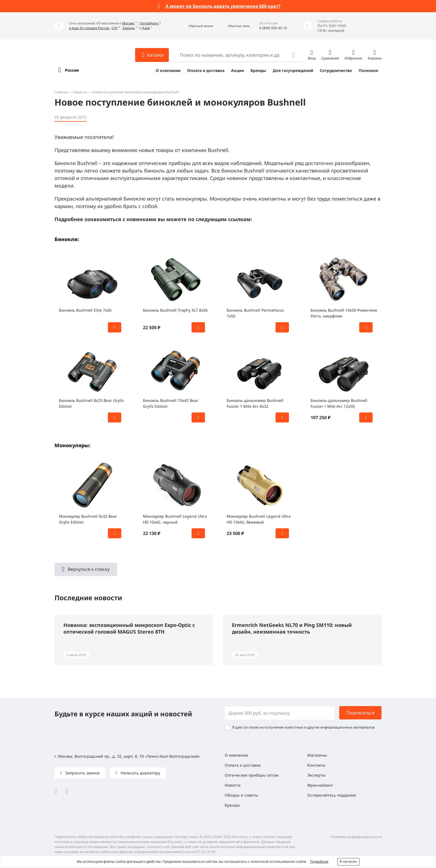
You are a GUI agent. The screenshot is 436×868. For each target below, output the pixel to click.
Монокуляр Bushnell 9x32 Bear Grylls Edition (88, 519)
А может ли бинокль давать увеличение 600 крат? (223, 6)
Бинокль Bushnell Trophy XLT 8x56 (175, 310)
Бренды (258, 70)
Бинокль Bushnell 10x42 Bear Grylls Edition (171, 403)
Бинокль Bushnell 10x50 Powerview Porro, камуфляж (344, 313)
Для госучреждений (293, 70)
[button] (195, 26)
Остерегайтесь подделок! (332, 795)
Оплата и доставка (206, 70)
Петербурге (149, 23)
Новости (80, 92)
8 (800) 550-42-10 (273, 28)
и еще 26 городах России (89, 28)
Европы (129, 28)
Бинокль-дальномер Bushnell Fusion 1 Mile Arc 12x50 (339, 403)
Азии (146, 28)
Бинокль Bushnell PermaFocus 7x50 (255, 313)
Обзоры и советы (241, 795)
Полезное (368, 70)
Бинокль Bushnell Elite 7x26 (85, 310)
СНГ (115, 28)
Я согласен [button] (348, 861)
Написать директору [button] (140, 773)
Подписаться (360, 713)
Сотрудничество (336, 70)
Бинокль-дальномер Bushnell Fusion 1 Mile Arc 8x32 (255, 403)
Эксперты (316, 775)
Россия (72, 70)
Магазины (317, 755)
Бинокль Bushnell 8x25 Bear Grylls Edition (91, 403)
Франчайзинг (320, 785)
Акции (237, 70)
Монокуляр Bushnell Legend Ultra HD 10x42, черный (175, 519)
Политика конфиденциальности (356, 837)
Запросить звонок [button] (82, 773)
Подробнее (319, 861)
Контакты (316, 765)
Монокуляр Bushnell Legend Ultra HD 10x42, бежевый (259, 519)
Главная (61, 92)
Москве (129, 23)
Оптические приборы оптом (252, 775)
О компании (168, 70)
